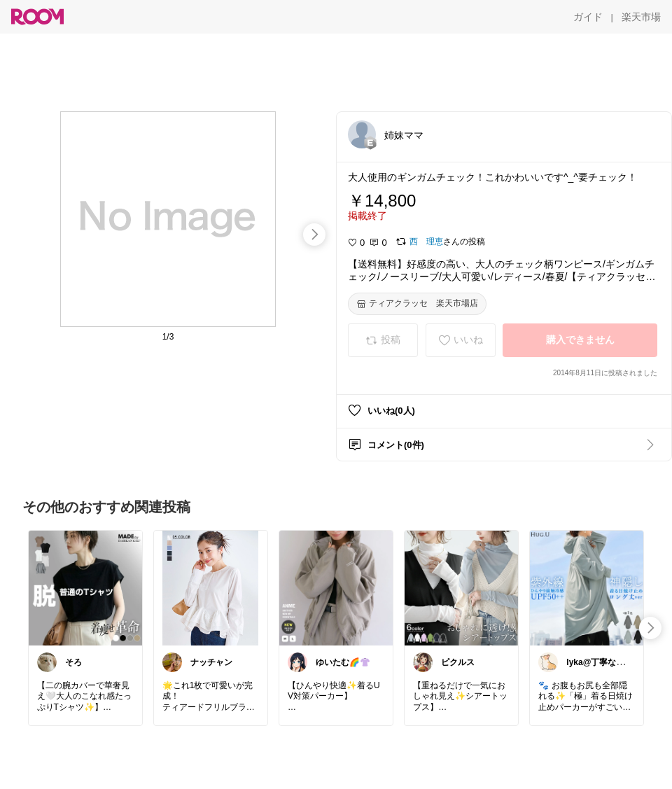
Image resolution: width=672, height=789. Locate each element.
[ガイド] (588, 17)
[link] (85, 587)
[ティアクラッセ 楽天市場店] (417, 304)
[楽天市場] (641, 17)
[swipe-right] (314, 235)
